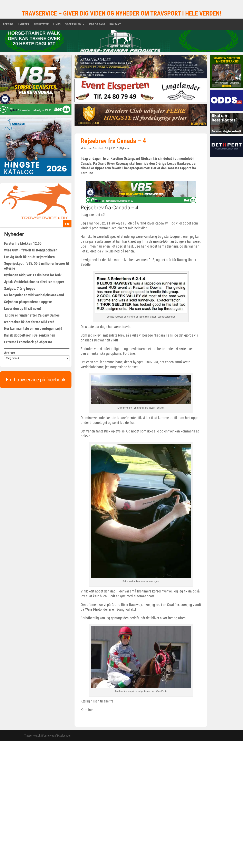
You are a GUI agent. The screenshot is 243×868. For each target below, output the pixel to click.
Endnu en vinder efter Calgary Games (32, 315)
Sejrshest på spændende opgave (28, 302)
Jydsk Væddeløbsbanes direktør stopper (34, 282)
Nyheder (23, 24)
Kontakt (115, 24)
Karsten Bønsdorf (93, 148)
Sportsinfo (73, 24)
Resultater (41, 24)
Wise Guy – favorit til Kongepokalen (31, 250)
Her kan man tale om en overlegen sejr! (33, 328)
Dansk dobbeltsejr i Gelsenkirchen (30, 335)
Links (57, 24)
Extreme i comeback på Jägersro (28, 342)
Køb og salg (97, 24)
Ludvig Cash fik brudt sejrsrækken (29, 257)
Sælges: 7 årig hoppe (20, 288)
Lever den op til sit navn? (23, 308)
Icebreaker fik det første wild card (29, 322)
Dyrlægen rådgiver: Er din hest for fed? (33, 275)
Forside (8, 24)
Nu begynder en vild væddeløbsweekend (34, 295)
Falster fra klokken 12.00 (23, 243)
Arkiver (10, 353)
